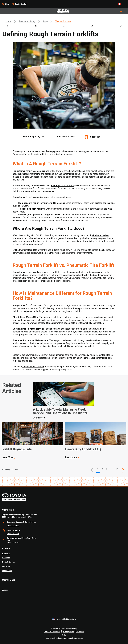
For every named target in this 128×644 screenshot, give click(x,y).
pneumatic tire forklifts (62, 186)
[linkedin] (36, 26)
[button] (92, 470)
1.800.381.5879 (13, 525)
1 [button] (98, 469)
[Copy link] (121, 26)
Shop (7, 4)
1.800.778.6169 (13, 543)
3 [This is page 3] (107, 469)
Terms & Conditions (52, 632)
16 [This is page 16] (117, 469)
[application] (64, 401)
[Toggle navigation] (3, 11)
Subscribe (95, 137)
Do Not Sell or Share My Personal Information (64, 638)
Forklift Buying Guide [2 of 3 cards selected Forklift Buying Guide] (17, 449)
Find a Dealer (21, 4)
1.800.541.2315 (13, 534)
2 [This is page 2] (102, 469)
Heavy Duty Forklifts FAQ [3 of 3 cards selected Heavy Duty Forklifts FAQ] (83, 449)
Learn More (39, 418)
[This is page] (123, 470)
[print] (92, 26)
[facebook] (7, 26)
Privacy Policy (68, 632)
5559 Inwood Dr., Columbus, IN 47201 (17, 517)
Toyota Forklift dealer (33, 367)
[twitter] (64, 26)
